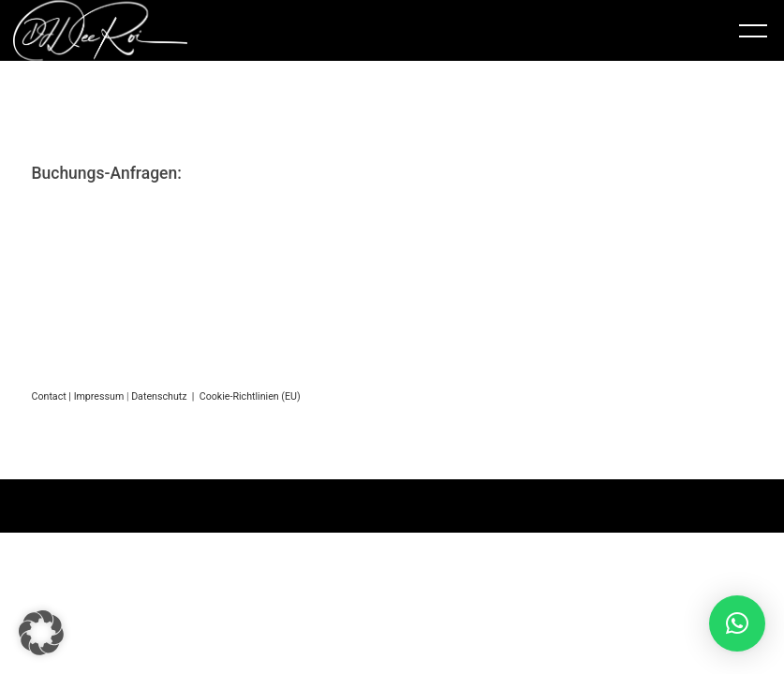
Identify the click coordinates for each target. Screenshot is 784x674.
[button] (41, 633)
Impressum (99, 396)
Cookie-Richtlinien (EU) (250, 396)
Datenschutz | (165, 396)
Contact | (52, 396)
